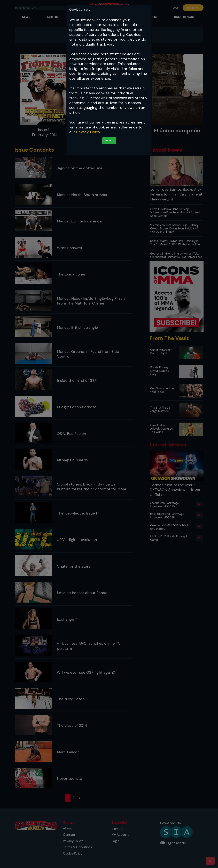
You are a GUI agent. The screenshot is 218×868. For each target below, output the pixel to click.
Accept (109, 140)
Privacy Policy (88, 132)
